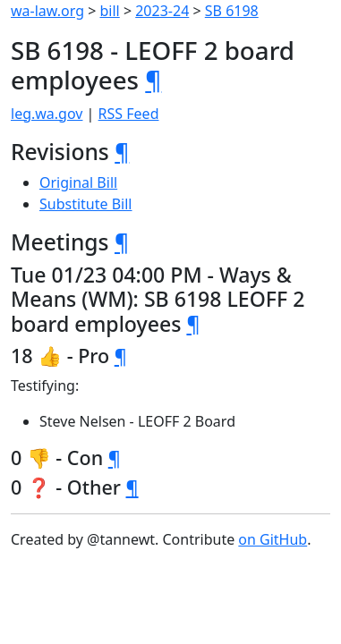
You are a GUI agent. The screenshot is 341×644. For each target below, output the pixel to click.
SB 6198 (232, 11)
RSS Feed (129, 114)
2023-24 (162, 11)
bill (110, 11)
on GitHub (273, 539)
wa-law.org (47, 11)
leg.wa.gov (47, 114)
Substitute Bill (86, 204)
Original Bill (78, 182)
